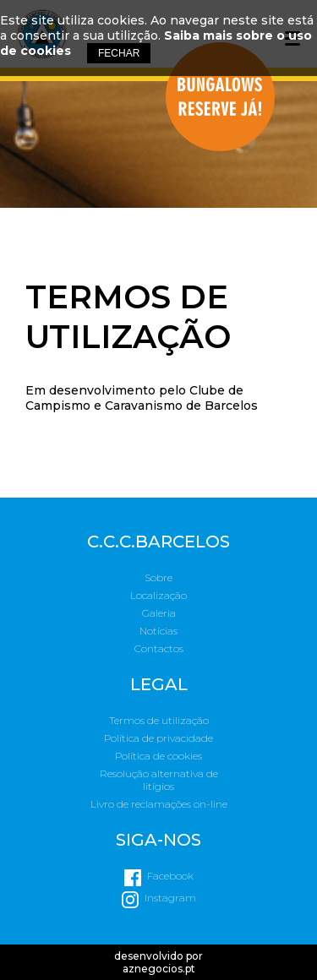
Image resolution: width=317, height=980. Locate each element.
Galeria (159, 613)
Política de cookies (158, 756)
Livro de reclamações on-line (159, 804)
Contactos (159, 648)
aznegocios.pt (159, 969)
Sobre (158, 577)
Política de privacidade (158, 738)
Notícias (158, 631)
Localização (158, 595)
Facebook (170, 876)
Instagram (170, 898)
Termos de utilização (159, 720)
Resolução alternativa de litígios (159, 780)
